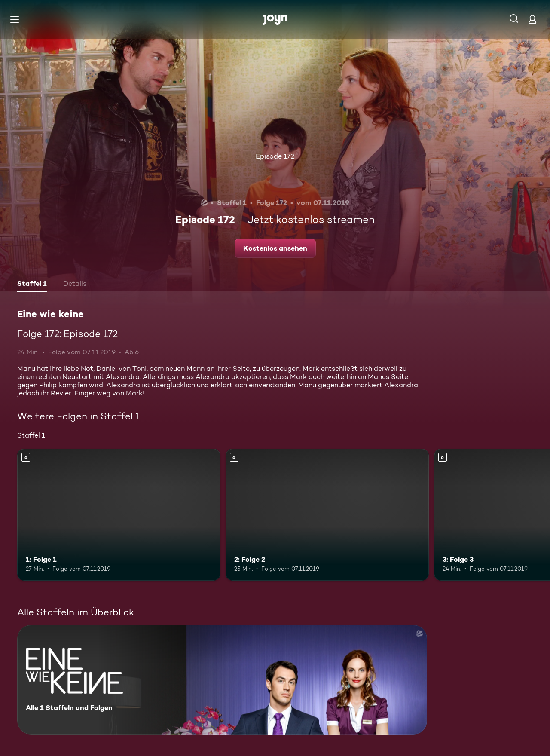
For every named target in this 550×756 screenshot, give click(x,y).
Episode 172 (275, 156)
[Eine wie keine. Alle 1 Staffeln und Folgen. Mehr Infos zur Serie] (222, 680)
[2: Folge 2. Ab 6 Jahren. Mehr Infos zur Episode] (327, 515)
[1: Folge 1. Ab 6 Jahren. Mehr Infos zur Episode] (119, 515)
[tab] (32, 285)
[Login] (532, 19)
